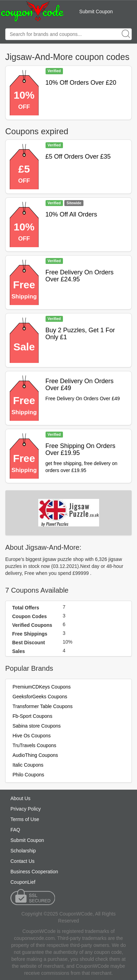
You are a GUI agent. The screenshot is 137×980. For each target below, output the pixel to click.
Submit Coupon (96, 12)
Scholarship (23, 851)
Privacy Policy (26, 809)
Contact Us (22, 861)
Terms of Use (25, 819)
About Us (21, 798)
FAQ (15, 830)
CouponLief (23, 882)
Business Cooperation (34, 872)
